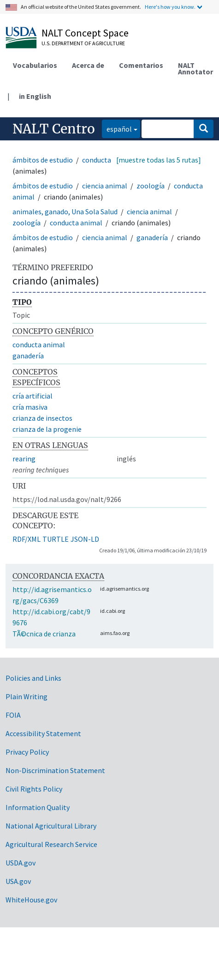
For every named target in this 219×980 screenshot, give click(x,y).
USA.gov (18, 881)
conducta (97, 160)
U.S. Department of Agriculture (83, 43)
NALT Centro (54, 129)
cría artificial (33, 396)
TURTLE (56, 539)
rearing (24, 459)
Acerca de (88, 65)
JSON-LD (85, 539)
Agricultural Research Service (51, 844)
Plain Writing (27, 696)
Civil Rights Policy (34, 789)
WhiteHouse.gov (31, 900)
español (117, 128)
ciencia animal (105, 186)
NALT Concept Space (85, 33)
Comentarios (141, 65)
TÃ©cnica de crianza (44, 634)
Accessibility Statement (43, 733)
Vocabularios (35, 65)
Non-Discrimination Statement (55, 770)
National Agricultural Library (51, 826)
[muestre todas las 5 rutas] (159, 160)
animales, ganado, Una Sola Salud (65, 212)
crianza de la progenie (47, 429)
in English (35, 96)
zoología (151, 186)
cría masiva (30, 407)
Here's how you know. (170, 7)
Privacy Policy (27, 752)
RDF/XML (27, 539)
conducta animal (76, 223)
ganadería (152, 237)
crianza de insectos (42, 418)
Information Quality (38, 807)
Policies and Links (33, 678)
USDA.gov (21, 863)
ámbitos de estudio (43, 160)
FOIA (13, 715)
